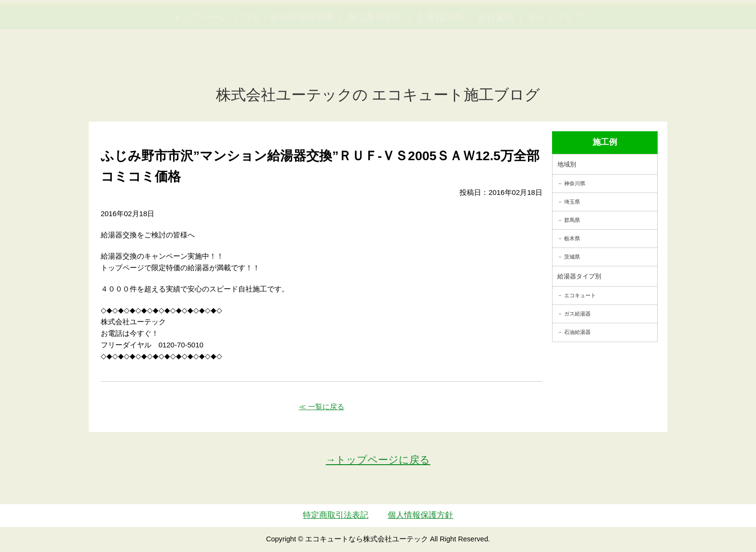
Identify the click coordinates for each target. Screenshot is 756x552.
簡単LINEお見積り (642, 24)
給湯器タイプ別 (579, 276)
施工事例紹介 (376, 63)
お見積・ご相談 (714, 24)
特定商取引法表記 (336, 515)
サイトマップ (555, 63)
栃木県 (572, 238)
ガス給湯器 (577, 314)
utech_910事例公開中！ (199, 31)
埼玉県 (572, 202)
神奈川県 (575, 183)
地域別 (567, 164)
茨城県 (572, 257)
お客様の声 (440, 63)
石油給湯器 (577, 332)
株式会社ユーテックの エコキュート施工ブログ (378, 95)
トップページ (201, 63)
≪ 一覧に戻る (322, 407)
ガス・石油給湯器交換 (288, 63)
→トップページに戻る (378, 460)
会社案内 (496, 63)
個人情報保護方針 (420, 515)
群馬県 (572, 220)
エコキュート (580, 295)
